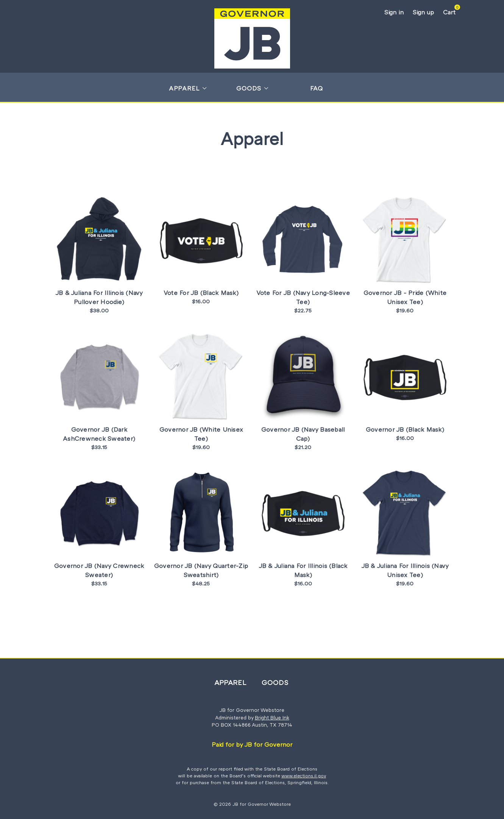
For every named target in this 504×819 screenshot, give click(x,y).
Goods (252, 88)
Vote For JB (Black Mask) (201, 293)
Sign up (423, 12)
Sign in (394, 12)
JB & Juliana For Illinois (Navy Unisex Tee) (405, 570)
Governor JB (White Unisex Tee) (201, 434)
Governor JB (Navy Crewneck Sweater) (99, 570)
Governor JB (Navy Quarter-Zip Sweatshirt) (201, 570)
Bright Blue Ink (272, 718)
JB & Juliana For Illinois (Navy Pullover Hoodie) (99, 297)
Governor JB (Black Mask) (405, 429)
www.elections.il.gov (304, 776)
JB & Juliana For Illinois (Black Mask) (303, 570)
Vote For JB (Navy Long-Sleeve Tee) (303, 297)
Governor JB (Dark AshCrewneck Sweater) (99, 434)
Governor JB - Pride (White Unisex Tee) (405, 297)
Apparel (188, 88)
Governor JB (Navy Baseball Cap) (303, 434)
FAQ (317, 88)
